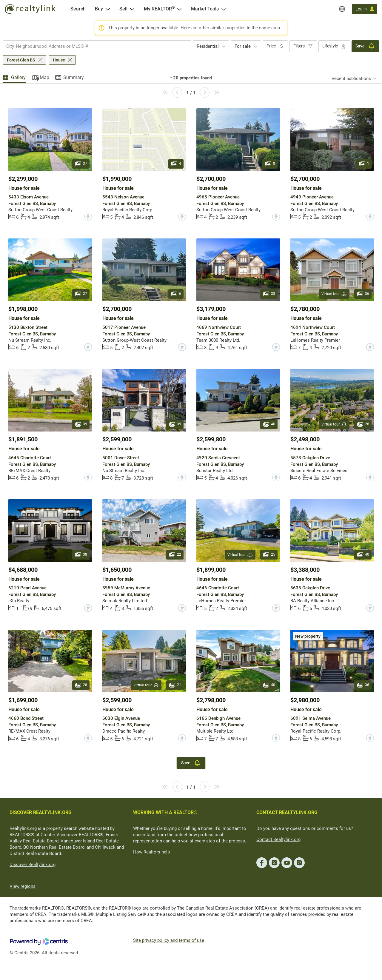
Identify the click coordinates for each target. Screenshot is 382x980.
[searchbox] (93, 46)
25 (269, 554)
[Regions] (342, 9)
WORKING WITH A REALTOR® (165, 812)
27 (81, 294)
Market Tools (205, 9)
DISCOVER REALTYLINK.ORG (41, 812)
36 (363, 294)
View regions (23, 886)
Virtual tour (334, 294)
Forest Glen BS (21, 60)
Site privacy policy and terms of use (169, 940)
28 (363, 424)
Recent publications (351, 78)
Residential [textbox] (208, 46)
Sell (123, 9)
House (59, 60)
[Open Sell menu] (132, 9)
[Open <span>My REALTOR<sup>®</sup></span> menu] (179, 9)
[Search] (78, 9)
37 (81, 164)
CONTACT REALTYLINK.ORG (287, 812)
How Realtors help (151, 852)
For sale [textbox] (243, 46)
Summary (74, 77)
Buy (99, 9)
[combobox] (97, 46)
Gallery (18, 77)
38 (269, 294)
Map (44, 77)
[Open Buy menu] (108, 9)
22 (175, 554)
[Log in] (365, 9)
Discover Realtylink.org (33, 865)
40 (269, 424)
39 (81, 424)
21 (175, 685)
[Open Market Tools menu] (224, 9)
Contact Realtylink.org (278, 839)
